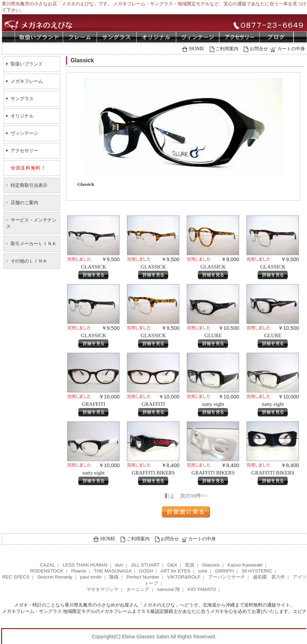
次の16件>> (193, 496)
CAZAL (47, 565)
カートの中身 (291, 49)
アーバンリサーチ (227, 577)
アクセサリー (24, 151)
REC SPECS (16, 577)
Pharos (79, 571)
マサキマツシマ (102, 589)
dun (119, 565)
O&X (172, 565)
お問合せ (259, 49)
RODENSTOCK (47, 571)
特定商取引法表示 (29, 185)
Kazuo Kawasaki (245, 565)
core (203, 571)
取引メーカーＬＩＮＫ (34, 244)
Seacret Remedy (55, 577)
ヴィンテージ (24, 133)
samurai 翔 (168, 589)
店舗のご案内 (24, 203)
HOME (197, 48)
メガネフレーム (27, 81)
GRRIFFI (224, 571)
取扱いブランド (27, 64)
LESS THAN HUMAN (85, 565)
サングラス (22, 99)
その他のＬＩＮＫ (29, 261)
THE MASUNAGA (112, 571)
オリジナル (22, 116)
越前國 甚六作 (269, 577)
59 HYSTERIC (257, 571)
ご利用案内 (227, 49)
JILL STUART (145, 565)
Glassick (211, 565)
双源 (190, 565)
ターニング (138, 589)
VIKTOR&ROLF (184, 577)
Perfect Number (143, 577)
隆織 (114, 577)
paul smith (91, 577)
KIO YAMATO (202, 589)
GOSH (146, 571)
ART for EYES (176, 571)
